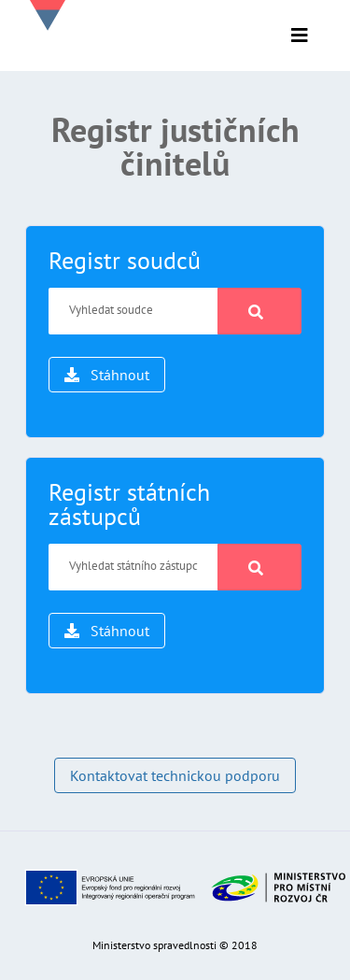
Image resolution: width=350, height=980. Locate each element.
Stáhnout (107, 375)
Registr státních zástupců (129, 504)
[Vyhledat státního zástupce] (133, 567)
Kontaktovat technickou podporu (175, 775)
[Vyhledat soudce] (133, 311)
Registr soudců (125, 260)
